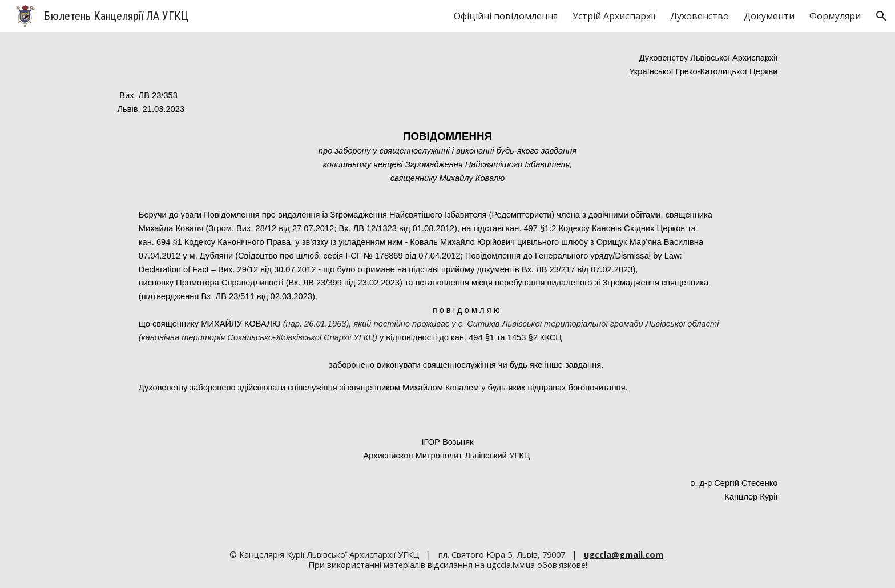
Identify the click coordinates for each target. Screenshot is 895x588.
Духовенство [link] (700, 16)
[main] (447, 282)
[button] (881, 16)
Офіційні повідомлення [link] (506, 16)
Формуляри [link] (835, 16)
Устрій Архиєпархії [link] (614, 16)
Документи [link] (769, 16)
